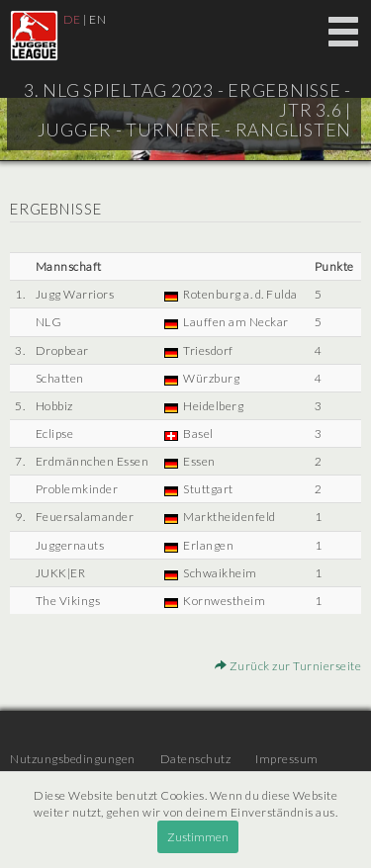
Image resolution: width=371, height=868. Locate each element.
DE (72, 19)
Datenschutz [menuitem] (196, 759)
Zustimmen (198, 837)
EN (97, 19)
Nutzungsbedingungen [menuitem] (73, 759)
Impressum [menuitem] (287, 759)
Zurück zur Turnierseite (288, 666)
